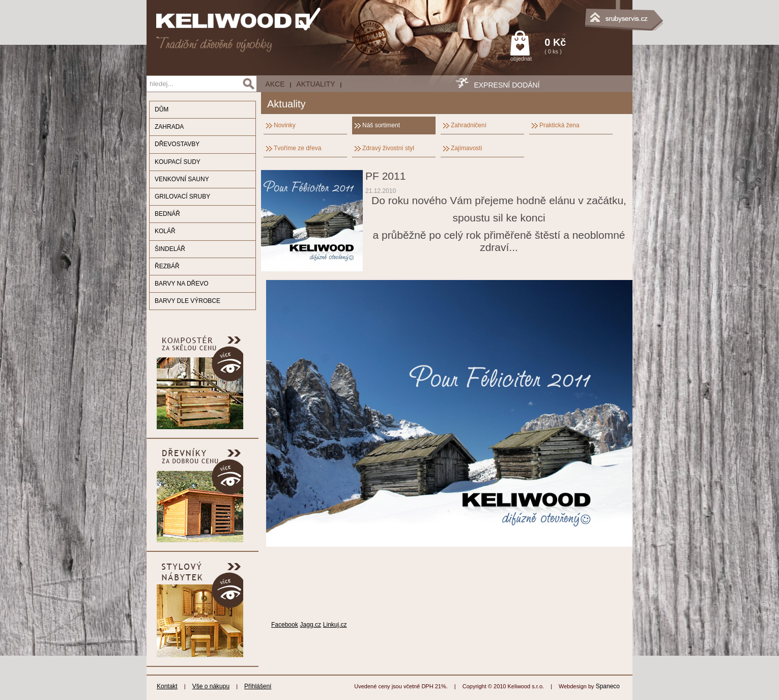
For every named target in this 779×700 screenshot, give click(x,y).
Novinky (285, 125)
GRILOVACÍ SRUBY (182, 197)
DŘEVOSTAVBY (177, 144)
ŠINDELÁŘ (170, 249)
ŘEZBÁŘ (167, 266)
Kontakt (167, 686)
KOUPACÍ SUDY (178, 162)
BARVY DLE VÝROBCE (187, 301)
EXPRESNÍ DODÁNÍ (507, 85)
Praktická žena (559, 125)
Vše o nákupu (211, 686)
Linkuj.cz (335, 625)
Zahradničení (469, 125)
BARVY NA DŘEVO (182, 284)
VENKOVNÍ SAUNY (182, 179)
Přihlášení (258, 686)
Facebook (285, 625)
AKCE (275, 84)
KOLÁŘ (165, 231)
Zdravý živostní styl (388, 148)
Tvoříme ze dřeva (297, 148)
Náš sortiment (381, 125)
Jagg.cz (311, 625)
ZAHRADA (169, 127)
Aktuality (315, 84)
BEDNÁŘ (167, 214)
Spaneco (608, 686)
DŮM (162, 109)
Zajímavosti (466, 148)
